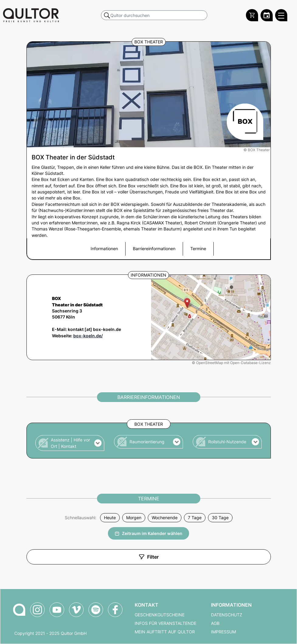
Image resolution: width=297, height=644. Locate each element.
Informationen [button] (104, 249)
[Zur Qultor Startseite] (31, 15)
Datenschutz (227, 615)
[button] (70, 443)
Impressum (223, 632)
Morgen (134, 518)
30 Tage (220, 518)
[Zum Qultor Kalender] (267, 15)
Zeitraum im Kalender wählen (148, 533)
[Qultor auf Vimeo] (76, 610)
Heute (110, 518)
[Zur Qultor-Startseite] (19, 610)
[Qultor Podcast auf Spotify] (96, 610)
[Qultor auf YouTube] (57, 610)
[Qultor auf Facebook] (115, 610)
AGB (215, 623)
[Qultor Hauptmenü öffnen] (281, 15)
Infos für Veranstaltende (166, 623)
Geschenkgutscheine (160, 615)
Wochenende (165, 518)
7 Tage (195, 518)
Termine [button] (198, 249)
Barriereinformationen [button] (154, 249)
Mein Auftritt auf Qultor (165, 632)
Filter (149, 557)
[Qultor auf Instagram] (37, 610)
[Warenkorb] (252, 15)
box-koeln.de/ (88, 336)
